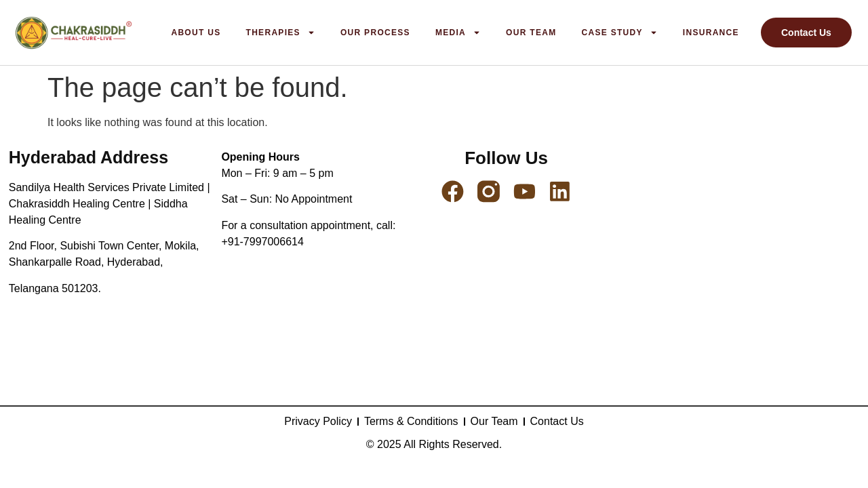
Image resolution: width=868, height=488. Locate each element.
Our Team (531, 33)
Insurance (711, 33)
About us (196, 33)
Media (458, 33)
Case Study (619, 33)
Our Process (375, 33)
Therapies (281, 33)
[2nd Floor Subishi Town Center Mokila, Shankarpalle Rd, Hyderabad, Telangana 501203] (732, 273)
